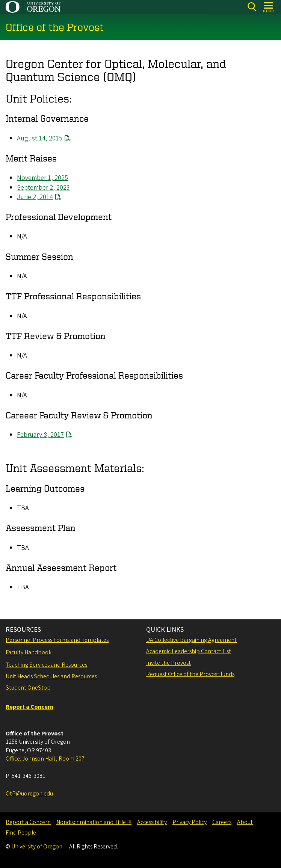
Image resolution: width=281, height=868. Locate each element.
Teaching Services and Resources (46, 665)
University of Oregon (37, 847)
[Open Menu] (269, 7)
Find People (21, 833)
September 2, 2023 (43, 188)
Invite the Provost (168, 663)
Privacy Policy (190, 822)
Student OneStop (28, 688)
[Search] (252, 7)
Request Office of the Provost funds (190, 674)
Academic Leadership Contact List (189, 651)
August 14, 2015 (40, 138)
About (245, 822)
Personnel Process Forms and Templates (57, 640)
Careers (222, 822)
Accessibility (152, 822)
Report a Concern (28, 822)
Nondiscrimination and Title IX (94, 822)
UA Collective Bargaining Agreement (191, 640)
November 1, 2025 (42, 178)
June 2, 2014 (35, 197)
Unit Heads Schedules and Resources (51, 676)
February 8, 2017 (40, 435)
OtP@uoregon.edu (29, 794)
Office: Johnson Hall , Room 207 (45, 759)
